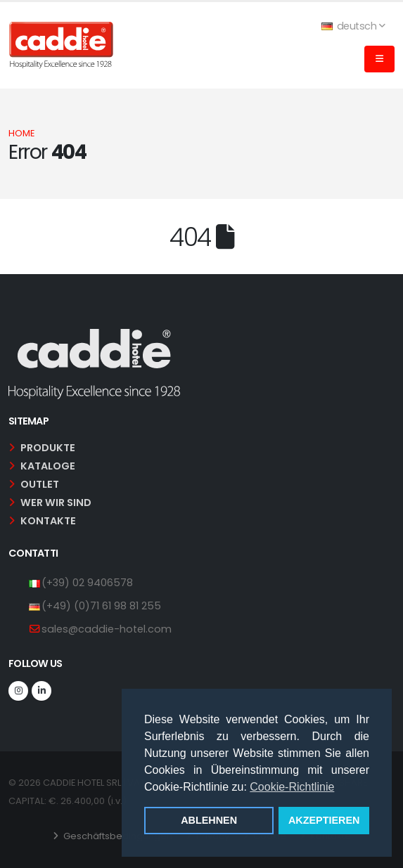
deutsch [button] (353, 26)
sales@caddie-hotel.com (107, 629)
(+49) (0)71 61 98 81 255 (101, 606)
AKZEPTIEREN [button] (324, 820)
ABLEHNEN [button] (209, 820)
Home (21, 133)
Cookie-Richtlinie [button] (292, 787)
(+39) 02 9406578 (87, 583)
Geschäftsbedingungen (117, 836)
